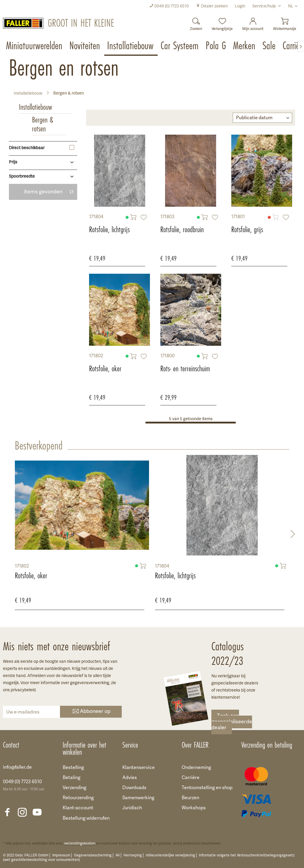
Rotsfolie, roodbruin (182, 230)
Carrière (191, 778)
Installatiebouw (35, 107)
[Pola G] (216, 46)
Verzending (75, 788)
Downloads (134, 788)
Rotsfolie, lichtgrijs (109, 230)
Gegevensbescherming (93, 855)
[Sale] (270, 46)
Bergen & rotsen (43, 124)
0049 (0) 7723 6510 (169, 6)
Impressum (61, 855)
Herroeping (133, 855)
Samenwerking (138, 798)
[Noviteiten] (85, 46)
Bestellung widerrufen (86, 818)
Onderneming (196, 768)
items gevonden (49, 192)
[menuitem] (169, 6)
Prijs (13, 162)
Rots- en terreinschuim (185, 369)
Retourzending (78, 798)
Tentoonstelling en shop (207, 788)
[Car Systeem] (180, 46)
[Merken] (245, 46)
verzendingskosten (80, 844)
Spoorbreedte (22, 177)
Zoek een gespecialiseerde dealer (232, 722)
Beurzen (190, 798)
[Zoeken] (196, 22)
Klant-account (78, 808)
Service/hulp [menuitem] (265, 6)
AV (118, 855)
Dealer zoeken (212, 6)
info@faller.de (17, 767)
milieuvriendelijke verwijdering (170, 855)
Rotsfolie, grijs (247, 230)
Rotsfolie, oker (105, 369)
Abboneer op (91, 712)
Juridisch (132, 808)
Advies (130, 778)
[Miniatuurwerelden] (35, 46)
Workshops (194, 808)
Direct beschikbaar (27, 148)
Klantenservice (138, 768)
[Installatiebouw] (131, 46)
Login (240, 6)
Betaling (72, 778)
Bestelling (73, 768)
